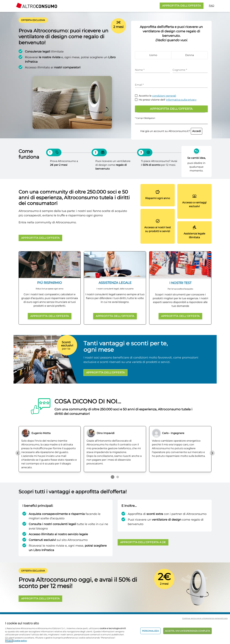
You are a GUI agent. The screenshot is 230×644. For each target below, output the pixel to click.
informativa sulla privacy (181, 100)
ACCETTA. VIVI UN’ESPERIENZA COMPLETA (188, 631)
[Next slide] (212, 453)
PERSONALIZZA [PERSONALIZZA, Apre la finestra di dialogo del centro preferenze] (150, 631)
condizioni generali (164, 96)
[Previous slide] (18, 453)
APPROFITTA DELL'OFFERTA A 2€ (143, 542)
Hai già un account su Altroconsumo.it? (171, 131)
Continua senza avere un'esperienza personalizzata (205, 618)
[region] (115, 629)
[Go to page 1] (112, 477)
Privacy (9, 641)
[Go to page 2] (118, 477)
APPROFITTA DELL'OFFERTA (182, 6)
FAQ (212, 6)
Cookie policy (20, 641)
